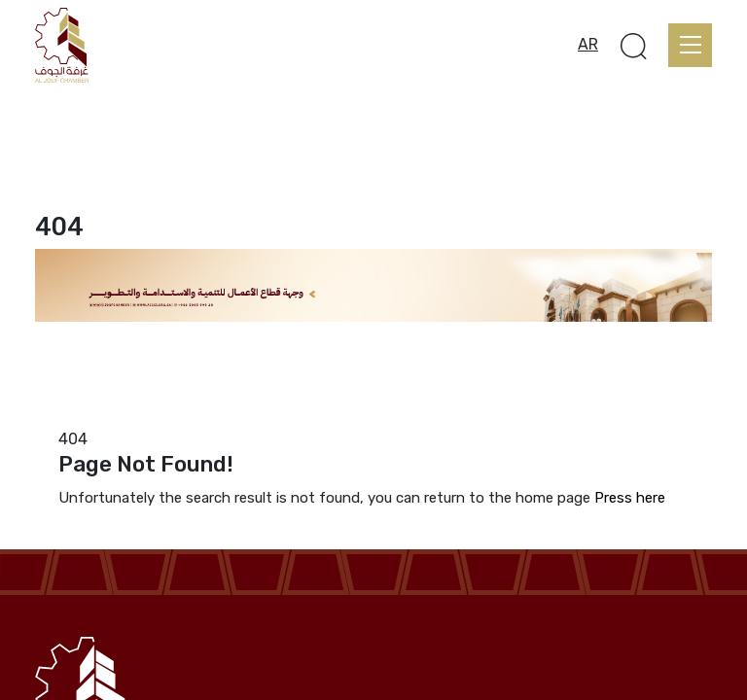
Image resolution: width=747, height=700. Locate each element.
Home (55, 415)
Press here (630, 498)
